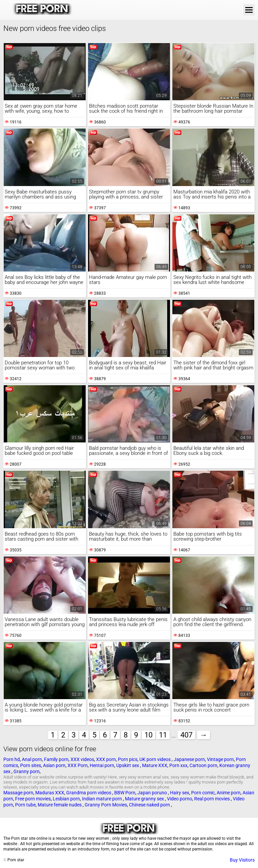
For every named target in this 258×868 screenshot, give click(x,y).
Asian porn (54, 765)
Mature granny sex (145, 799)
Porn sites (31, 765)
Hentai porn (102, 765)
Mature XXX (155, 765)
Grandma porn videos (89, 793)
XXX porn (106, 759)
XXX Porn (78, 765)
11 (163, 735)
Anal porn (32, 759)
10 (148, 735)
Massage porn (18, 793)
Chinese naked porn (150, 805)
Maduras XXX (50, 793)
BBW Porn (125, 793)
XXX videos (82, 759)
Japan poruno (153, 793)
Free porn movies (33, 799)
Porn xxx (178, 765)
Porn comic (203, 793)
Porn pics (128, 759)
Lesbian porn (66, 799)
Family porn (56, 759)
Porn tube (25, 805)
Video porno (180, 799)
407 (186, 735)
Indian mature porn (102, 799)
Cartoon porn (203, 765)
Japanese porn (189, 759)
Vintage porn (220, 759)
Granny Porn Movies (106, 805)
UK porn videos (156, 759)
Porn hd (12, 759)
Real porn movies (212, 799)
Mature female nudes (60, 805)
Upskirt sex (128, 765)
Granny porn (27, 771)
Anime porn (229, 793)
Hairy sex (180, 793)
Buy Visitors (242, 860)
